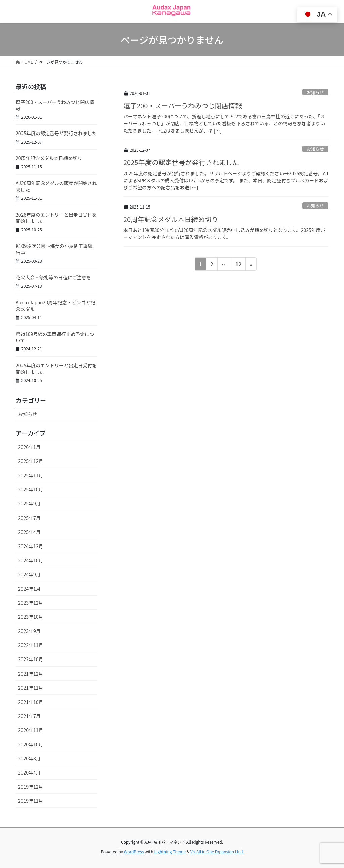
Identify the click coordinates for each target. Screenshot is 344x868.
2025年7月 (29, 518)
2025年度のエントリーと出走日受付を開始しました (56, 369)
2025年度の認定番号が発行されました (181, 162)
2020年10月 (31, 744)
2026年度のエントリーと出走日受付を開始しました (56, 218)
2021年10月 (31, 702)
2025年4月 (29, 532)
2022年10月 (31, 659)
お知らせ (315, 92)
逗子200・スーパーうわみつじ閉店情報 (183, 105)
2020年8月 (29, 758)
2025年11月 (31, 475)
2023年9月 (29, 631)
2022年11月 (31, 645)
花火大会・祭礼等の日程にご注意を (53, 277)
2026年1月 (29, 447)
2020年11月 (31, 730)
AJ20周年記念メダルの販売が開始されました (56, 186)
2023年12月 (31, 603)
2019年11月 (31, 801)
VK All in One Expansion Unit (217, 851)
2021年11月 (31, 688)
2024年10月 (31, 560)
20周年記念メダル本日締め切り (171, 219)
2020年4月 (29, 772)
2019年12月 (31, 787)
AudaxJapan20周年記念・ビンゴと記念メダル (55, 306)
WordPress (134, 851)
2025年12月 (31, 461)
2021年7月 (29, 716)
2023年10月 (31, 617)
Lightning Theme (170, 851)
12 (238, 265)
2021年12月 (31, 674)
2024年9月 (29, 574)
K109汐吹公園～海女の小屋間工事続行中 (54, 249)
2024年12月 (31, 546)
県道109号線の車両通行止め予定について (55, 337)
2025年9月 (29, 503)
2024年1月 (29, 589)
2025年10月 (31, 489)
